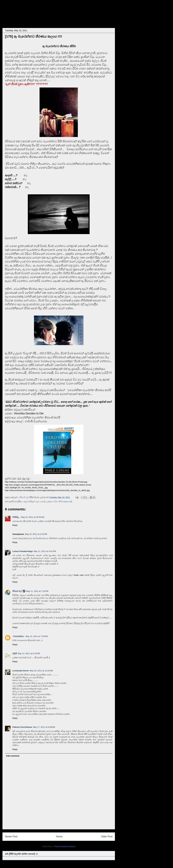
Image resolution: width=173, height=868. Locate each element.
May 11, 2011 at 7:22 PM (37, 591)
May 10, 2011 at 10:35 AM (33, 517)
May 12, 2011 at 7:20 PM (37, 636)
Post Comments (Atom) (65, 846)
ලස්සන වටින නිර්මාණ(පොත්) (59, 501)
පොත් (43, 501)
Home (59, 837)
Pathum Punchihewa (22, 727)
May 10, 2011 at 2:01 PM (36, 534)
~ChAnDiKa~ (18, 636)
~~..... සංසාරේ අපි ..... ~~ (36, 11)
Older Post (107, 837)
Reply (15, 525)
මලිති (15, 653)
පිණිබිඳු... (16, 517)
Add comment (13, 756)
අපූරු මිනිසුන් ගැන (31, 501)
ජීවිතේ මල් (17, 591)
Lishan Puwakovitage (23, 551)
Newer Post (11, 837)
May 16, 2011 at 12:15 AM (41, 671)
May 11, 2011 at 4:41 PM (45, 551)
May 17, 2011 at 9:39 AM (44, 727)
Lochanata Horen (21, 671)
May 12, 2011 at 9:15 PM (29, 653)
